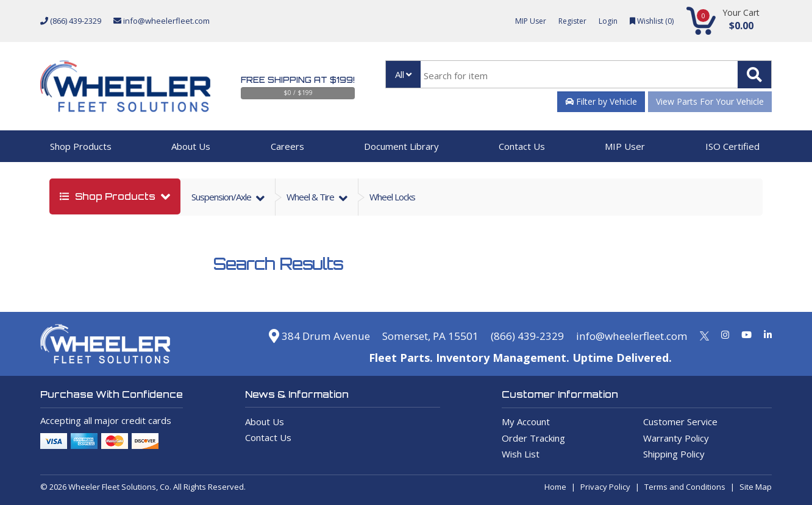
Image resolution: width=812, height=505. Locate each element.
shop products (109, 196)
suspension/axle (222, 197)
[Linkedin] (768, 334)
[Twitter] (704, 334)
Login (605, 21)
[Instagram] (725, 334)
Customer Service (680, 422)
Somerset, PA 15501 (416, 336)
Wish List (521, 454)
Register (568, 21)
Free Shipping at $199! (298, 80)
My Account (526, 422)
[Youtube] (746, 334)
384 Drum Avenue (299, 336)
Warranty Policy (676, 438)
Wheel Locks (392, 197)
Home (555, 487)
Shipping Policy (674, 454)
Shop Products (81, 146)
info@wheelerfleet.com (162, 21)
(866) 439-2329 (71, 21)
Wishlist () (650, 21)
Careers (287, 146)
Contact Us (522, 146)
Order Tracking (533, 438)
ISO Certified (732, 146)
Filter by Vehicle (601, 101)
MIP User (524, 21)
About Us (191, 146)
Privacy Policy (605, 487)
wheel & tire (311, 197)
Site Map (756, 487)
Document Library (401, 146)
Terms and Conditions (685, 487)
